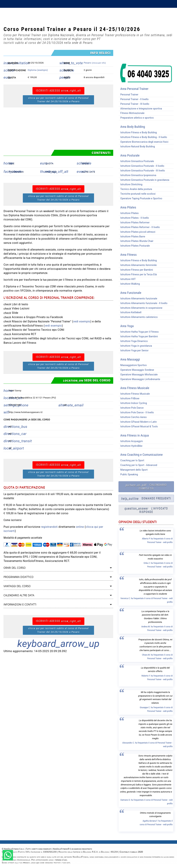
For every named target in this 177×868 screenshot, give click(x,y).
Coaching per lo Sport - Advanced (138, 465)
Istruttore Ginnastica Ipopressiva (137, 175)
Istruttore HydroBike (131, 446)
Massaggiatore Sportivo (133, 365)
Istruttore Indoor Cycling (133, 403)
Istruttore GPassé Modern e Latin (138, 422)
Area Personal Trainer (134, 89)
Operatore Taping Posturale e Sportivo (140, 199)
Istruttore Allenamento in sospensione (140, 308)
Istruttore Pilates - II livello (134, 218)
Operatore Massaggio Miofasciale (138, 375)
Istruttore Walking (129, 284)
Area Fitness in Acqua (135, 435)
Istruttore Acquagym (131, 441)
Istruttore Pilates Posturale (134, 246)
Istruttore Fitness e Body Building (138, 133)
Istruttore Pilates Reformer (134, 223)
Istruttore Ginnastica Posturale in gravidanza (144, 180)
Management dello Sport (133, 470)
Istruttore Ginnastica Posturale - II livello (141, 166)
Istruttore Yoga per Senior (134, 351)
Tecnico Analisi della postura (135, 189)
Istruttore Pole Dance (131, 408)
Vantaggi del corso (17, 586)
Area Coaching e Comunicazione (141, 455)
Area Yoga (127, 326)
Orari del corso (15, 568)
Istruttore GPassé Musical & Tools (138, 427)
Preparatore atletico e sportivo (136, 118)
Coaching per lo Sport (131, 460)
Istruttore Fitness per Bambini (136, 270)
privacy (26, 863)
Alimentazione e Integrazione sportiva (140, 109)
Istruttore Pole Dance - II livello (136, 413)
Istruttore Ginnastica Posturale (136, 161)
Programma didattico (18, 577)
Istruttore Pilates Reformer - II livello (139, 227)
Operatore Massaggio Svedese (136, 370)
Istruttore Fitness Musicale (134, 394)
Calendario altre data (19, 595)
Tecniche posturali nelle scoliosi (137, 194)
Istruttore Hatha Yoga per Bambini (138, 337)
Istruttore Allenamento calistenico (138, 317)
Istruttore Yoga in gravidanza (135, 346)
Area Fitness (128, 255)
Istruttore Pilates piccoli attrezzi (137, 232)
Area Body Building (133, 127)
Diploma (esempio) (38, 70)
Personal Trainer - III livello (134, 104)
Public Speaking (128, 475)
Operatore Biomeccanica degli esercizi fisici (143, 142)
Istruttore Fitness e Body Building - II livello (143, 137)
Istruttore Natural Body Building (137, 147)
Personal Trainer (128, 95)
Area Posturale (130, 155)
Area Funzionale (131, 293)
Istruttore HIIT (127, 279)
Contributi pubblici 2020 (131, 852)
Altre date (89, 172)
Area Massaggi (130, 359)
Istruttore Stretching (131, 184)
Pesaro (95, 63)
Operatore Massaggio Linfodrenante (139, 379)
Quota (49, 163)
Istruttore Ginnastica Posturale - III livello (142, 171)
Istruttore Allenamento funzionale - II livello (143, 303)
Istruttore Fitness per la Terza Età (138, 275)
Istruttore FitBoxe (129, 399)
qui (38, 863)
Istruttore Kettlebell (130, 312)
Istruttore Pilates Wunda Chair (136, 241)
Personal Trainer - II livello (134, 99)
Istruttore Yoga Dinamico (133, 341)
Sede (11, 163)
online (80, 527)
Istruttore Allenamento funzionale (138, 299)
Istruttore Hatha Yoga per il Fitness (139, 332)
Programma (16, 172)
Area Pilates (128, 207)
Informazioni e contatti (20, 604)
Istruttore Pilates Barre (132, 237)
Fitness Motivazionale (132, 113)
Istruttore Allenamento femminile (138, 265)
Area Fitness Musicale (135, 388)
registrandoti (49, 527)
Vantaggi (51, 172)
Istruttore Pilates (129, 213)
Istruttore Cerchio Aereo (133, 417)
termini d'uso (61, 860)
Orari (85, 163)
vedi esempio (82, 321)
